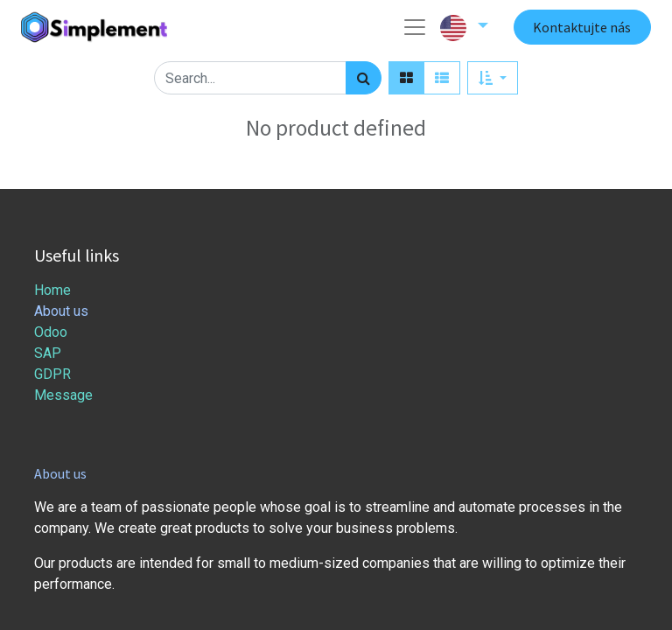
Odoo (51, 332)
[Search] (364, 78)
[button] (492, 78)
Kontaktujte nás (582, 27)
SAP (48, 353)
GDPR (52, 374)
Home (52, 290)
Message (65, 395)
